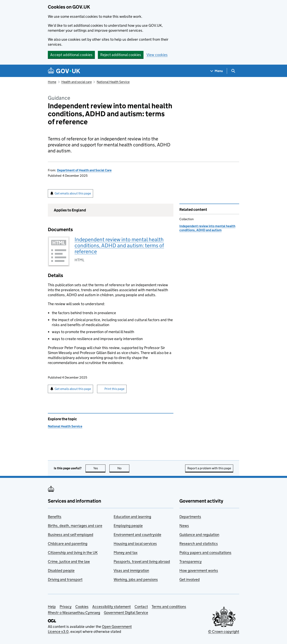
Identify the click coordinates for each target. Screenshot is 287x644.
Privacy (66, 607)
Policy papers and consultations (205, 553)
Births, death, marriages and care (75, 526)
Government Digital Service (126, 613)
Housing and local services (135, 544)
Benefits (55, 517)
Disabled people (61, 571)
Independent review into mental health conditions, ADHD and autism (207, 228)
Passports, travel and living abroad (142, 562)
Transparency (191, 562)
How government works (199, 571)
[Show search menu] (233, 71)
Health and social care (77, 82)
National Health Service (113, 82)
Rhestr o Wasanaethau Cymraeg (74, 613)
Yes (99, 468)
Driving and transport (65, 579)
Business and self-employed (71, 535)
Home (52, 82)
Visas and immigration (131, 571)
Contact (141, 607)
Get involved (190, 579)
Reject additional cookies (121, 55)
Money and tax (126, 553)
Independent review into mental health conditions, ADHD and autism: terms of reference (119, 245)
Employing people (128, 526)
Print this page (114, 389)
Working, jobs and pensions (136, 579)
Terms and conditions (169, 607)
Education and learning (132, 517)
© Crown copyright (224, 632)
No (123, 468)
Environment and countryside (137, 535)
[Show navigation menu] (217, 71)
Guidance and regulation (199, 535)
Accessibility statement (112, 607)
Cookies (82, 607)
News (184, 526)
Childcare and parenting (68, 544)
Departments (190, 517)
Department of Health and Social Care (84, 170)
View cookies (157, 55)
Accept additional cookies (71, 55)
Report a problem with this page (209, 468)
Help (52, 607)
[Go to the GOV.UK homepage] (64, 71)
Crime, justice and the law (69, 562)
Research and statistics (199, 544)
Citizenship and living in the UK (73, 553)
